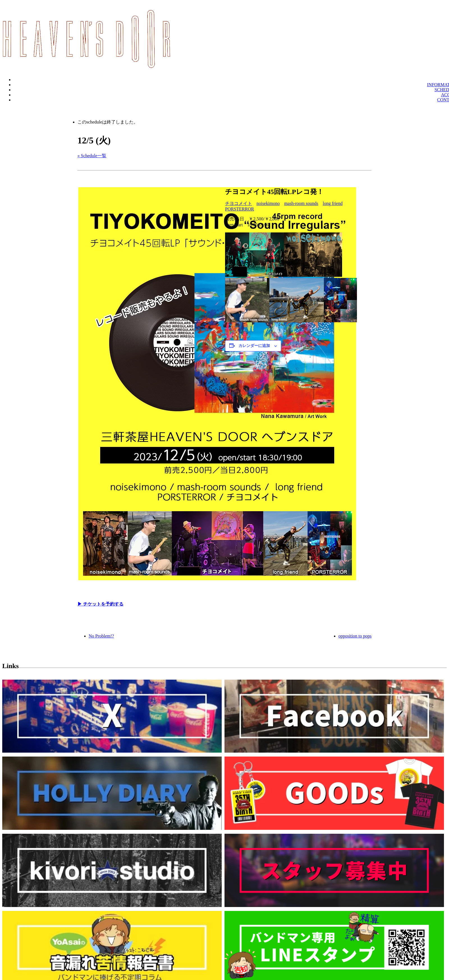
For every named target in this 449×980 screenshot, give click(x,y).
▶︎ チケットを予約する (100, 604)
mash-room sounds (301, 203)
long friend (333, 203)
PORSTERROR (240, 209)
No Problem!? (101, 636)
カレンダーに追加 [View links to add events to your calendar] (254, 346)
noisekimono (268, 203)
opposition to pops (355, 636)
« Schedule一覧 (92, 156)
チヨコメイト (239, 203)
